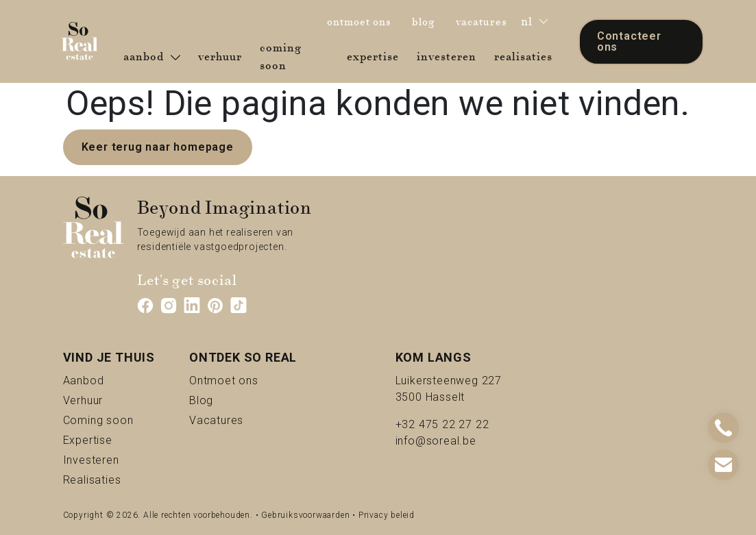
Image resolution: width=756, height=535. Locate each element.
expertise (376, 56)
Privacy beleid (387, 515)
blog (427, 21)
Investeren (109, 459)
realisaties (526, 56)
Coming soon (109, 420)
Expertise (109, 439)
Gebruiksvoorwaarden (305, 515)
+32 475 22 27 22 (442, 424)
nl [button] (534, 22)
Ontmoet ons (243, 380)
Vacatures (243, 420)
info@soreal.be (436, 441)
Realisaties (109, 479)
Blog (217, 400)
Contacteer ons (629, 41)
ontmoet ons (363, 21)
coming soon (297, 57)
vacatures (485, 21)
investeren (449, 56)
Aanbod (108, 380)
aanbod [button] (152, 57)
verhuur (223, 56)
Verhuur (107, 400)
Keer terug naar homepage (158, 147)
